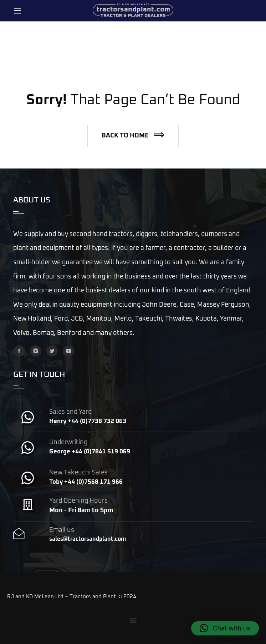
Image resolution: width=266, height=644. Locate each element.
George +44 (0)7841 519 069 (90, 452)
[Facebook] (19, 351)
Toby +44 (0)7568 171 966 (86, 482)
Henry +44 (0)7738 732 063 (88, 421)
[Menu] (17, 11)
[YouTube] (68, 351)
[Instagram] (36, 351)
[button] (133, 136)
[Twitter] (52, 351)
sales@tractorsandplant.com (88, 539)
